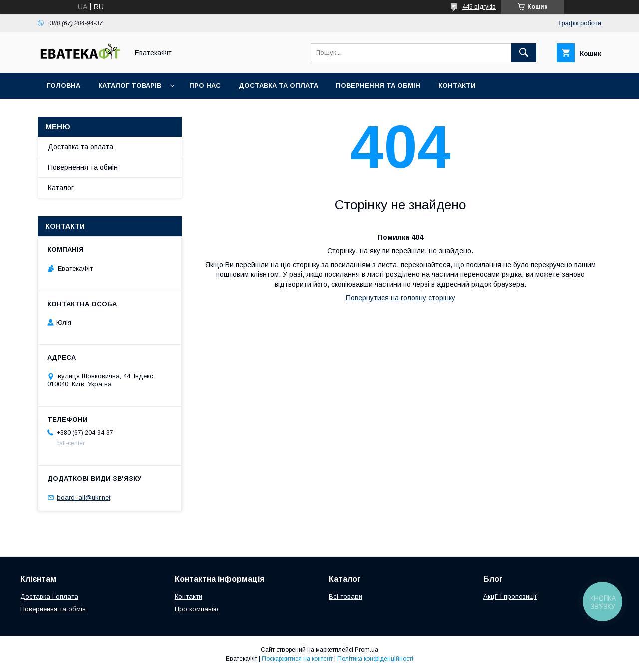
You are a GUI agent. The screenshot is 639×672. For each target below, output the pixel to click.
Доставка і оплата (49, 596)
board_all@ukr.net (84, 498)
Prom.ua (367, 650)
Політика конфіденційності (375, 659)
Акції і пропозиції (510, 596)
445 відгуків (479, 7)
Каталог (61, 188)
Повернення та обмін (378, 86)
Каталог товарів (130, 86)
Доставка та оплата (278, 86)
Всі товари (346, 596)
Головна (64, 86)
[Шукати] (524, 53)
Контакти (457, 86)
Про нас (205, 86)
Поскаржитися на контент (297, 659)
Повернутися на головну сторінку (401, 298)
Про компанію (196, 609)
